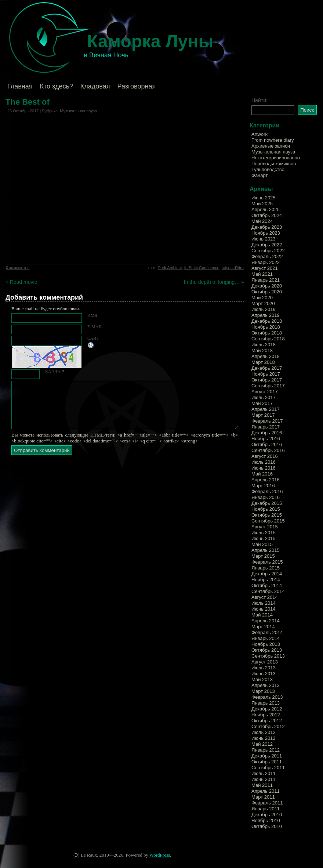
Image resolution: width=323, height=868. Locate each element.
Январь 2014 (266, 638)
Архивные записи (271, 146)
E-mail (95, 327)
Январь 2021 (266, 280)
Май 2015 (262, 544)
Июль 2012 (264, 732)
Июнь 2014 (264, 609)
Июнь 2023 (264, 239)
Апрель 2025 (266, 209)
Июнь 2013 (264, 674)
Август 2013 (265, 662)
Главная (20, 86)
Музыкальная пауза (78, 111)
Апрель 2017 (266, 409)
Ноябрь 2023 (266, 233)
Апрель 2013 (266, 685)
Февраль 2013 (267, 697)
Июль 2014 (264, 603)
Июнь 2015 (264, 538)
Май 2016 (262, 474)
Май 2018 (262, 350)
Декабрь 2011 (267, 756)
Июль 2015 (264, 533)
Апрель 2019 (266, 315)
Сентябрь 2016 (268, 450)
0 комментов (18, 268)
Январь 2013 (266, 703)
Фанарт (260, 175)
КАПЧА (53, 372)
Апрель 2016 (266, 480)
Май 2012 (262, 744)
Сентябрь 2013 (268, 656)
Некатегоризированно (276, 158)
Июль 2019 (264, 309)
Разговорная (136, 86)
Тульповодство (268, 169)
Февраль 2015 (267, 562)
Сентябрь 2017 (268, 386)
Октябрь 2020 (267, 292)
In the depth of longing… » (214, 282)
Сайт (93, 338)
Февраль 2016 (267, 491)
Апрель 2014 (266, 621)
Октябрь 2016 (267, 444)
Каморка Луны (150, 41)
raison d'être (233, 268)
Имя (92, 315)
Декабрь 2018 (267, 321)
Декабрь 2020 (267, 286)
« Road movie (21, 282)
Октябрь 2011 (267, 762)
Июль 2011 (264, 773)
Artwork (260, 134)
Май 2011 (262, 785)
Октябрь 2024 (267, 215)
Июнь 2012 (264, 738)
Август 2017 (265, 392)
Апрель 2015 (266, 550)
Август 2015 (265, 527)
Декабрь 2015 (267, 503)
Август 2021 (265, 268)
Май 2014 (262, 615)
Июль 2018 (264, 345)
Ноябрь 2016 (266, 439)
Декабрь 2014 (267, 574)
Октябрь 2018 (267, 333)
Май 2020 (262, 298)
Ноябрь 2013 (266, 644)
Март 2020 (263, 303)
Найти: (260, 100)
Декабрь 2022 (267, 245)
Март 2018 (263, 362)
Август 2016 (265, 456)
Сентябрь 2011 (268, 768)
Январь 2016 (266, 497)
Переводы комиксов (274, 164)
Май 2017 (262, 403)
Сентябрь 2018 (268, 339)
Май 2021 (262, 274)
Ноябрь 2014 (266, 580)
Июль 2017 (264, 397)
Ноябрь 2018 (266, 327)
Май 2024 (262, 221)
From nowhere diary (273, 140)
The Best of (28, 102)
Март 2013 (263, 691)
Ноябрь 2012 (266, 715)
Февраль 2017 (267, 421)
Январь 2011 (266, 809)
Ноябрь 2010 (266, 820)
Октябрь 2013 (267, 650)
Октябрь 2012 (267, 721)
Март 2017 (263, 415)
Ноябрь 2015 (266, 509)
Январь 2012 (266, 750)
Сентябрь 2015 (268, 521)
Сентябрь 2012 (268, 726)
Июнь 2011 (264, 779)
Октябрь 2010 (267, 826)
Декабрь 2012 (267, 709)
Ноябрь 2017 (266, 374)
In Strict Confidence (202, 268)
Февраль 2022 (267, 256)
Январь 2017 (266, 427)
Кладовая (95, 86)
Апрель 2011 (266, 791)
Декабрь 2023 (267, 227)
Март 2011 (263, 797)
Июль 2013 (264, 668)
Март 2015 (263, 556)
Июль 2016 (264, 462)
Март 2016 (263, 486)
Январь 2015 (266, 568)
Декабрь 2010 (267, 815)
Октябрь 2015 (267, 515)
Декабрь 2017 (267, 368)
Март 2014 (263, 627)
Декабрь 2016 (267, 433)
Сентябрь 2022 (268, 251)
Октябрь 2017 (267, 380)
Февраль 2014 (267, 632)
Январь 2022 (266, 262)
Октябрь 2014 (267, 585)
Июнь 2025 (264, 198)
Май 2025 (262, 204)
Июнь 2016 (264, 468)
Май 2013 (262, 679)
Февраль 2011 (267, 803)
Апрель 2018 (266, 356)
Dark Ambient (170, 268)
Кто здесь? (57, 86)
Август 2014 (265, 597)
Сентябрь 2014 (268, 591)
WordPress (160, 855)
